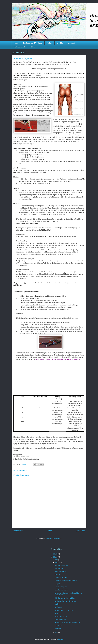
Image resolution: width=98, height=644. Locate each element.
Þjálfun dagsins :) (61, 616)
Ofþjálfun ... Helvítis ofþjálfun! (65, 598)
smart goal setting (61, 571)
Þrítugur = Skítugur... (62, 565)
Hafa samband (19, 47)
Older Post (80, 531)
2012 (55, 554)
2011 (55, 557)
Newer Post (18, 531)
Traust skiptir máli (61, 619)
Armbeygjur (59, 607)
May (57, 633)
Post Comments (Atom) (54, 538)
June (57, 563)
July (57, 560)
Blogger (61, 640)
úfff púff (57, 575)
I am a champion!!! (61, 587)
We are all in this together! (64, 610)
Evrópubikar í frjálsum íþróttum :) (66, 581)
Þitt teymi (58, 629)
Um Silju (60, 43)
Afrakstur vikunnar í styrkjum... (65, 601)
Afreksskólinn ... (60, 626)
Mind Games (59, 568)
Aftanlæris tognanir (61, 590)
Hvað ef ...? (59, 613)
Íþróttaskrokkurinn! (61, 578)
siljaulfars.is (23, 8)
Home (16, 43)
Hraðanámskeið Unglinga (33, 43)
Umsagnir (72, 43)
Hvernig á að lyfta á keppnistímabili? (67, 623)
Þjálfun (50, 43)
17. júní (57, 584)
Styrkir (57, 604)
